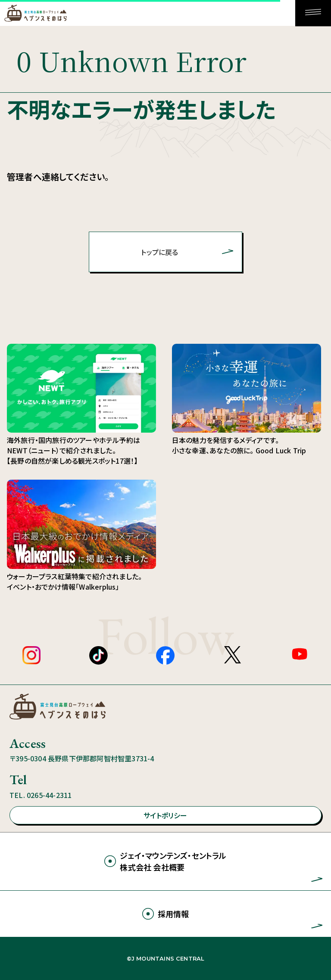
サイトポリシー (165, 815)
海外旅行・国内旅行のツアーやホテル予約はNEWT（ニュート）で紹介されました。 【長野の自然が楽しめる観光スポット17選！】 (73, 450)
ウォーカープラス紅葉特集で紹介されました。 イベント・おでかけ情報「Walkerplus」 (81, 536)
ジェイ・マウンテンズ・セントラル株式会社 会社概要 (173, 861)
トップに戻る (159, 252)
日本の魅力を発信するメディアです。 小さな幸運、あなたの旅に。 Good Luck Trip (247, 400)
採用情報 (173, 914)
